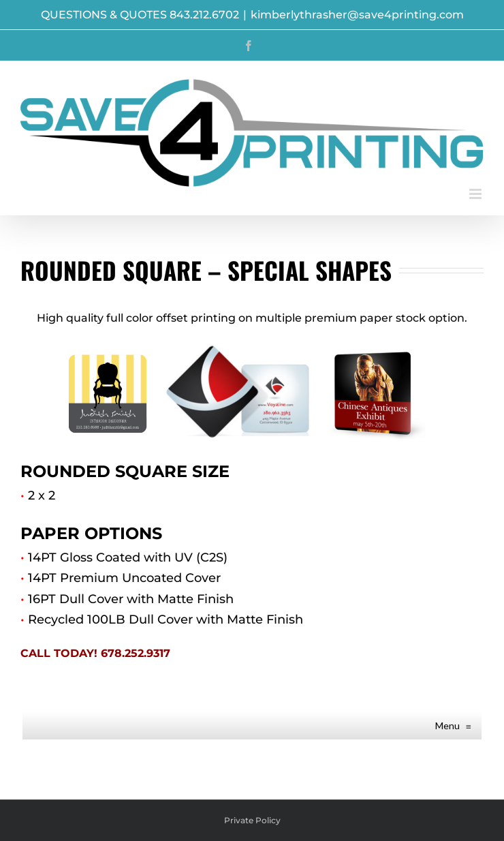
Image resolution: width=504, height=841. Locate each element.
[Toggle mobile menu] (476, 194)
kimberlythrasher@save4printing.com (357, 15)
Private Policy (252, 820)
